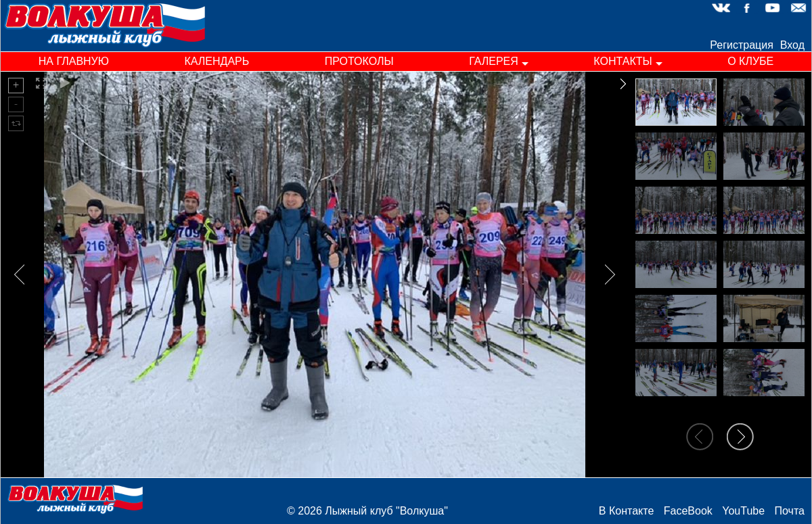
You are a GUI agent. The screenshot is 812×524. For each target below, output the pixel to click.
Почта (790, 511)
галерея (494, 61)
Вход (792, 45)
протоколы (359, 61)
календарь (217, 61)
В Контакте (626, 511)
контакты (623, 61)
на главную (74, 61)
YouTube (743, 511)
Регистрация (742, 45)
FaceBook (688, 511)
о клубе (750, 61)
